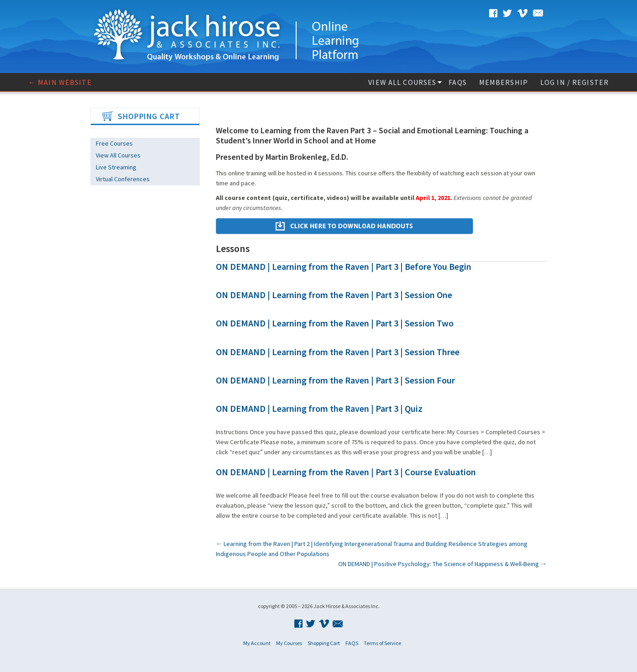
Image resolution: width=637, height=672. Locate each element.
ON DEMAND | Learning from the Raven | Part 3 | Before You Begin (344, 266)
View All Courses (402, 82)
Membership (504, 82)
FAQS (457, 82)
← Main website (60, 82)
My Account (257, 643)
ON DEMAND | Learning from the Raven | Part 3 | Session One (334, 295)
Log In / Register (574, 82)
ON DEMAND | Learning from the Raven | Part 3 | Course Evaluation (346, 472)
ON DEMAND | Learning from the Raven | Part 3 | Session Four (335, 380)
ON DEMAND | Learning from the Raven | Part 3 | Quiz (319, 408)
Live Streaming (116, 167)
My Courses (289, 643)
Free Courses (114, 143)
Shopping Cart (324, 643)
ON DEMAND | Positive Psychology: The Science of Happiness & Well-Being (442, 564)
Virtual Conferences (123, 179)
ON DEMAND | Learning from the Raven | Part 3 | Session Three (338, 352)
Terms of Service (382, 643)
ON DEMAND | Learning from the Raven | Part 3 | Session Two (335, 323)
